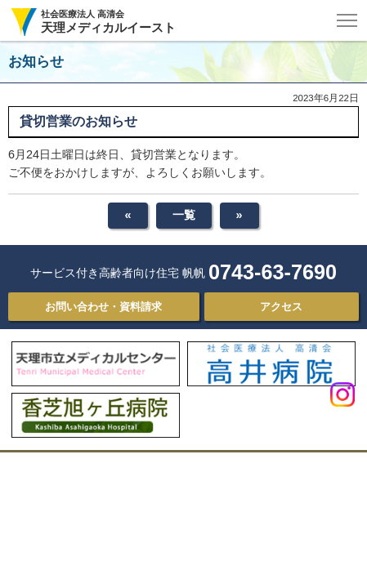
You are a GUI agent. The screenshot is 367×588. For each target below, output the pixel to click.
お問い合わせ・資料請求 (103, 307)
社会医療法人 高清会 (108, 22)
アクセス (281, 307)
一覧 (184, 215)
